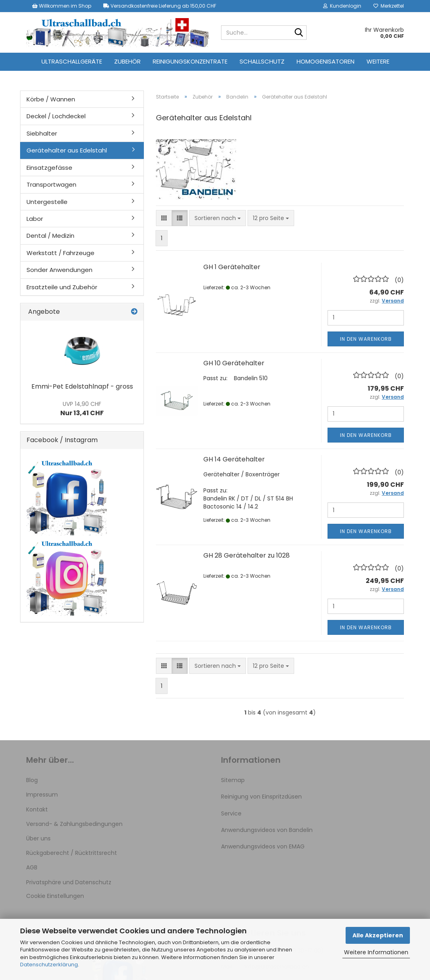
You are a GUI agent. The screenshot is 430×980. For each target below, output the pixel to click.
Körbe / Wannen (51, 99)
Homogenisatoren (326, 61)
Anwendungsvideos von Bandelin (267, 830)
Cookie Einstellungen (55, 896)
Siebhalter (42, 133)
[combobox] (218, 218)
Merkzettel (389, 6)
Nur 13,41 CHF (82, 409)
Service (231, 813)
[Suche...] (299, 33)
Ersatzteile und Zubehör (62, 287)
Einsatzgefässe (49, 168)
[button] (164, 218)
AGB (32, 867)
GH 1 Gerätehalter (232, 267)
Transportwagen (51, 184)
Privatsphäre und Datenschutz (69, 882)
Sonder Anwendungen (59, 270)
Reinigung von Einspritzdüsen (261, 797)
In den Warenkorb (366, 339)
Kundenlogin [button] (342, 6)
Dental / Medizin (50, 236)
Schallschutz (262, 61)
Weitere (378, 61)
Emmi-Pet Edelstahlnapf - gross (82, 386)
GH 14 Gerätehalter (234, 459)
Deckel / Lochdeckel (56, 116)
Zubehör (127, 61)
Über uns (38, 838)
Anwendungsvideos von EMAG (263, 846)
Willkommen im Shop (62, 6)
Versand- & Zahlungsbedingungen (74, 824)
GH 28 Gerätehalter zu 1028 (247, 555)
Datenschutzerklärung (49, 965)
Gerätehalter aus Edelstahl (67, 150)
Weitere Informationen (376, 952)
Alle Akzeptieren (378, 935)
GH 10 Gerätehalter (234, 363)
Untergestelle (47, 202)
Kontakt (37, 809)
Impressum (42, 795)
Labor (35, 219)
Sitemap (233, 780)
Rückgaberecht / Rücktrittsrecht (72, 853)
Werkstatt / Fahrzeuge (60, 253)
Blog (32, 780)
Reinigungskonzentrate (190, 61)
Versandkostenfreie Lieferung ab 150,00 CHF (160, 6)
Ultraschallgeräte (72, 61)
